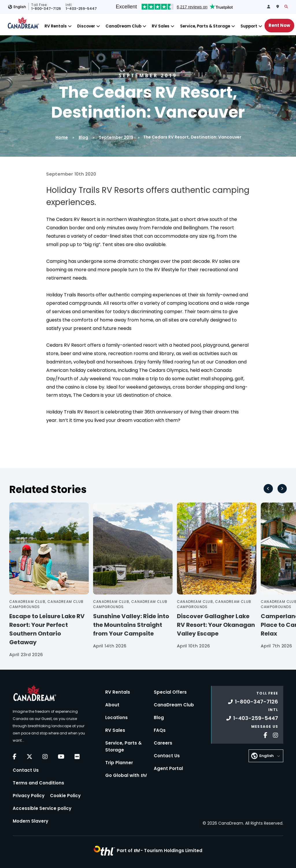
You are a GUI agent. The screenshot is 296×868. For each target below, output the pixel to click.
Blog (83, 137)
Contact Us (26, 770)
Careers (163, 743)
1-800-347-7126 (253, 702)
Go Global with (126, 775)
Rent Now (279, 25)
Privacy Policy (29, 796)
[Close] (70, 26)
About (112, 705)
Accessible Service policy (42, 808)
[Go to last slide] (268, 489)
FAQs (160, 730)
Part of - (160, 851)
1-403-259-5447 (252, 718)
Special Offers (170, 692)
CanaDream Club (123, 26)
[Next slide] (282, 489)
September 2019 (116, 137)
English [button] (20, 7)
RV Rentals (56, 26)
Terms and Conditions (38, 783)
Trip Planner (119, 763)
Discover (86, 26)
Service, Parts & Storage (205, 26)
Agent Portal (168, 768)
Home (62, 137)
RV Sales (161, 26)
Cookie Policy (65, 796)
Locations (116, 718)
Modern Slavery (30, 821)
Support (249, 26)
